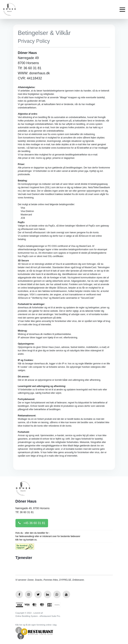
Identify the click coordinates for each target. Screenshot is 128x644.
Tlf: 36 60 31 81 (25, 512)
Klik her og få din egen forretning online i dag (36, 625)
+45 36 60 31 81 (32, 523)
